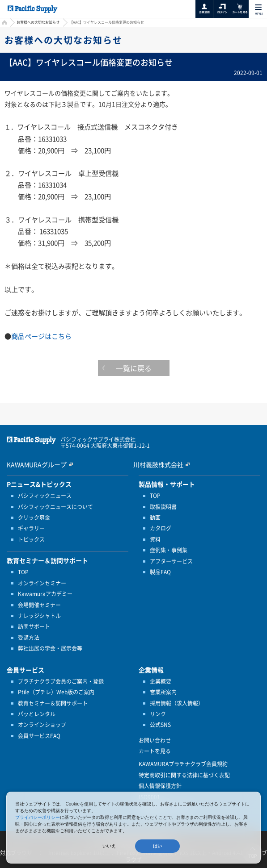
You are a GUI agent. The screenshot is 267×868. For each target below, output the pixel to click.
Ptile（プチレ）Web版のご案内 (56, 692)
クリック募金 (34, 517)
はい (157, 846)
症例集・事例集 (169, 550)
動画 (155, 517)
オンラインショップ (42, 725)
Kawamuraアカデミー (45, 594)
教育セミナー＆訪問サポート (53, 703)
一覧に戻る (134, 368)
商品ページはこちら (41, 336)
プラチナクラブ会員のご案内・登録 (61, 681)
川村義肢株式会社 (158, 464)
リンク (158, 714)
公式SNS (160, 725)
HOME (3, 23)
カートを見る (155, 751)
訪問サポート (34, 626)
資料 (155, 539)
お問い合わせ (155, 740)
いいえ (109, 846)
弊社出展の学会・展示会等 (50, 648)
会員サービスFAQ (39, 736)
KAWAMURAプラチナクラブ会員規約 (183, 764)
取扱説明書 (163, 507)
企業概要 (161, 681)
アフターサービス (171, 561)
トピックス (31, 539)
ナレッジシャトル (39, 616)
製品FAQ (160, 572)
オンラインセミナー (42, 583)
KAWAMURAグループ (37, 464)
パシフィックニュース (45, 496)
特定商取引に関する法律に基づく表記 (184, 775)
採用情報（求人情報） (177, 703)
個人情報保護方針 (160, 786)
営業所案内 (163, 692)
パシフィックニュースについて (55, 507)
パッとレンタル (37, 714)
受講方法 (29, 638)
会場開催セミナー (39, 605)
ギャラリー (31, 528)
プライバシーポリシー (38, 817)
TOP (23, 572)
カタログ (161, 528)
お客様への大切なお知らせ (38, 22)
